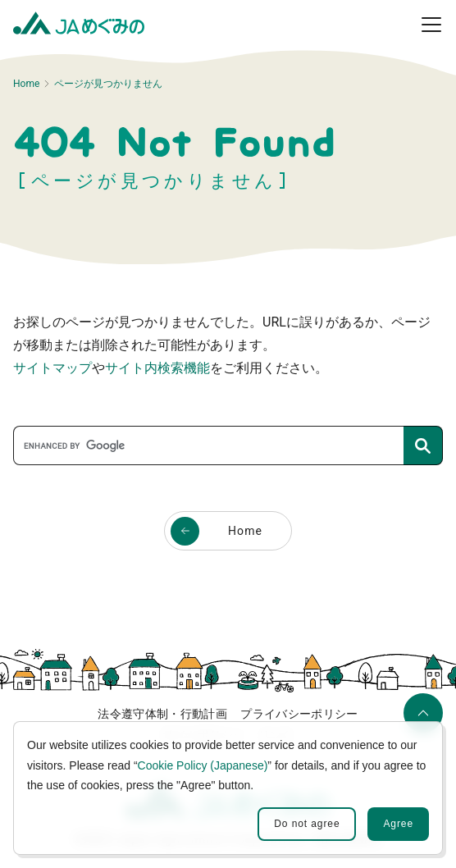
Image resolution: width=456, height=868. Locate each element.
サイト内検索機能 (157, 368)
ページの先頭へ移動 (421, 719)
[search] (214, 445)
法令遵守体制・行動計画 (162, 714)
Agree (398, 824)
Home (26, 84)
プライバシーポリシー (299, 714)
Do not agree (307, 824)
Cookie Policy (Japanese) (203, 765)
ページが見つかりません (108, 84)
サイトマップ (52, 368)
